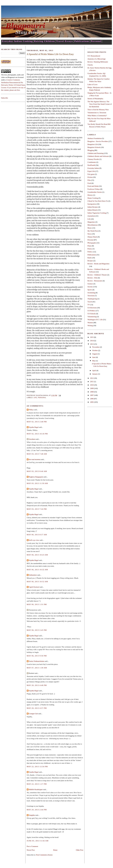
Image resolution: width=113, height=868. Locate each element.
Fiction (90, 177)
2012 (92, 378)
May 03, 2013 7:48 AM (37, 454)
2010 (92, 385)
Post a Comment (32, 846)
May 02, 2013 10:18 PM (37, 434)
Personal (96, 41)
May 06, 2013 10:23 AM (37, 555)
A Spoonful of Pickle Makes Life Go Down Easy (50, 54)
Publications (82, 41)
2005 (92, 402)
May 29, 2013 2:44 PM (37, 810)
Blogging (91, 150)
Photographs (92, 243)
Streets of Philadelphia (95, 99)
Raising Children (44, 41)
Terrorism (91, 296)
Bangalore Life (93, 144)
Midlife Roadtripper (36, 789)
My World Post (93, 231)
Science (90, 284)
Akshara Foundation (94, 138)
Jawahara (32, 439)
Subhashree (33, 575)
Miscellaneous (92, 225)
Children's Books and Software (98, 156)
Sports (90, 290)
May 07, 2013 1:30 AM (37, 668)
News (89, 234)
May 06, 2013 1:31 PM (37, 604)
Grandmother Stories (95, 192)
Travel (90, 302)
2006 (92, 399)
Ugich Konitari (34, 587)
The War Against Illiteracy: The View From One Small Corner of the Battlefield (100, 104)
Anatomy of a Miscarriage (97, 59)
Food (89, 183)
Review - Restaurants (95, 281)
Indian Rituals (92, 210)
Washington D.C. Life (95, 320)
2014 (92, 341)
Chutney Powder (93, 159)
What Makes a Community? (97, 116)
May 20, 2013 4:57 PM (37, 708)
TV (89, 305)
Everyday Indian (93, 168)
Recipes (90, 261)
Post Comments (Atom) (44, 855)
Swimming (91, 293)
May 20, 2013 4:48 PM (37, 685)
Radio (90, 258)
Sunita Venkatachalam (37, 661)
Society (90, 287)
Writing (90, 325)
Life (35, 398)
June (94, 357)
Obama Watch (92, 237)
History (90, 195)
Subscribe (4, 98)
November (96, 347)
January (95, 374)
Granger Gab (33, 714)
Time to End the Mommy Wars (98, 110)
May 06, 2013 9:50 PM (37, 656)
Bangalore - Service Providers (98, 141)
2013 (92, 344)
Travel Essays (65, 41)
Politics (90, 252)
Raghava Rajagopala (36, 477)
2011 (92, 382)
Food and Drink (93, 186)
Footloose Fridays (94, 189)
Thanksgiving (92, 299)
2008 (92, 392)
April (94, 370)
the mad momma (35, 459)
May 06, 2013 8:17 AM (37, 535)
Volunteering (92, 317)
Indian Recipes (93, 207)
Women (90, 323)
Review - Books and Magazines (98, 264)
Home (55, 850)
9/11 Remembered (94, 56)
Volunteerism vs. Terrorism (97, 113)
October (95, 350)
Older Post (80, 850)
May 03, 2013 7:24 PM (37, 509)
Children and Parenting (95, 153)
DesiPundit (91, 165)
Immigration (92, 204)
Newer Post (31, 850)
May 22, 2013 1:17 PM (37, 784)
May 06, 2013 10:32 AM (37, 570)
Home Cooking (93, 198)
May (94, 361)
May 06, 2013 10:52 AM (37, 582)
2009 (92, 388)
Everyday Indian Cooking (17, 41)
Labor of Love (92, 84)
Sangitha (32, 815)
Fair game (91, 174)
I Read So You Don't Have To (98, 201)
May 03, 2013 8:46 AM (37, 471)
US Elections (92, 308)
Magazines (91, 222)
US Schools (92, 314)
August (95, 354)
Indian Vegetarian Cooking (97, 213)
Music (90, 228)
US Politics (91, 311)
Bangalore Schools (94, 147)
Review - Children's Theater (97, 275)
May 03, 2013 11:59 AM (37, 483)
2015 (92, 337)
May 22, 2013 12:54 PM (37, 766)
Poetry (90, 249)
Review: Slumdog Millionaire (98, 62)
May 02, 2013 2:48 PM (37, 422)
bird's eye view (34, 540)
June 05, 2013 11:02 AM (38, 841)
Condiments (92, 162)
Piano (89, 246)
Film (89, 180)
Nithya (31, 410)
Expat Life (91, 171)
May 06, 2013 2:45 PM (37, 630)
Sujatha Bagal (34, 427)
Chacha (90, 65)
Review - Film (92, 278)
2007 (92, 395)
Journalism (91, 216)
